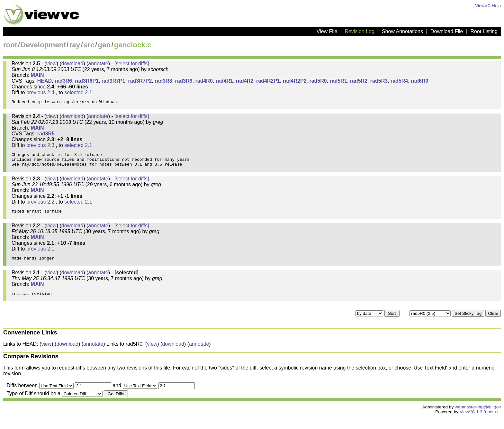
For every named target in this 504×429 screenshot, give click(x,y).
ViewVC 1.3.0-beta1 (479, 423)
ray (75, 45)
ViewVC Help (488, 6)
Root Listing (484, 31)
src (89, 45)
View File (327, 31)
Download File (447, 31)
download (72, 64)
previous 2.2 (40, 208)
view (51, 64)
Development (43, 45)
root (10, 45)
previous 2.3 (40, 147)
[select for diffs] (132, 64)
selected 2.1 (78, 92)
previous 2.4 (40, 92)
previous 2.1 (40, 256)
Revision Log (360, 31)
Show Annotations (402, 31)
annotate (98, 64)
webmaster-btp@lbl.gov (478, 419)
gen (104, 45)
